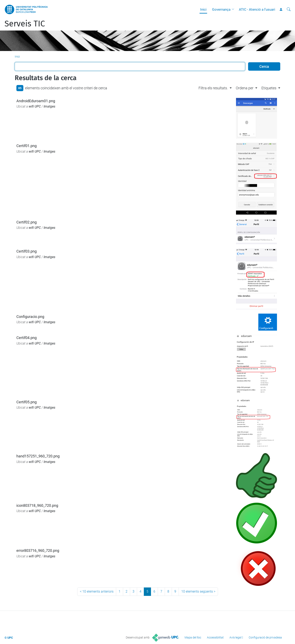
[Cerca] (289, 9)
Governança (221, 9)
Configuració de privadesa (265, 637)
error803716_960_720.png (38, 550)
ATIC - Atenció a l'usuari (257, 9)
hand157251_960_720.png (38, 456)
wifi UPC (35, 106)
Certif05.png (27, 402)
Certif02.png (27, 222)
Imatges (49, 106)
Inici (203, 9)
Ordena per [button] (245, 88)
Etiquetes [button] (269, 88)
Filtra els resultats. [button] (213, 88)
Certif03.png (27, 251)
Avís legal (235, 637)
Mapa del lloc (193, 637)
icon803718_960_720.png (37, 505)
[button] (234, 9)
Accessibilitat (215, 637)
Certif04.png (27, 338)
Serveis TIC (25, 24)
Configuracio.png (30, 317)
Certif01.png (27, 146)
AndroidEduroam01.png (36, 101)
